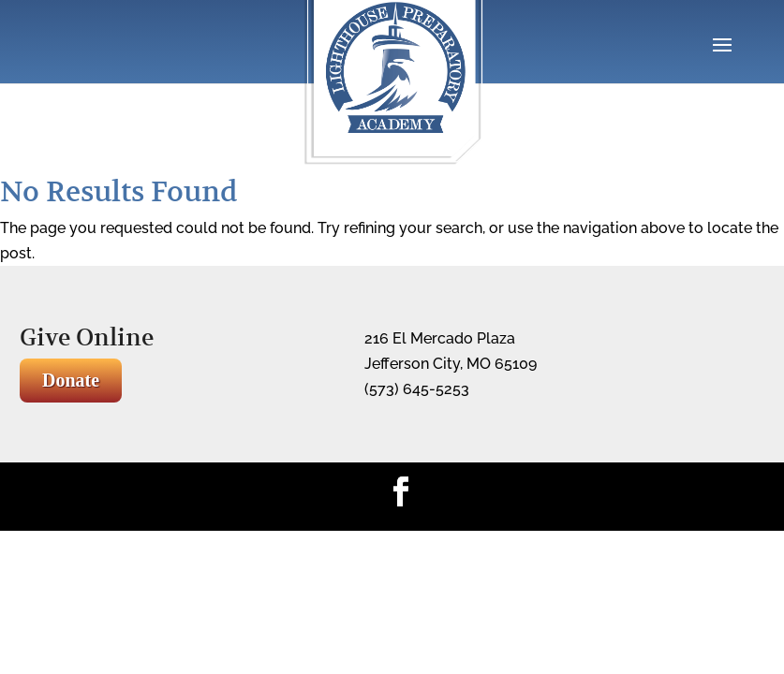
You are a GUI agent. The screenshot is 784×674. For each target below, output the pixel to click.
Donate (71, 380)
